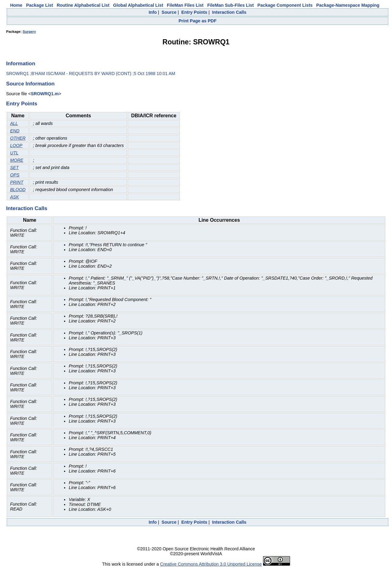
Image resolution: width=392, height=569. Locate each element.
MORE (17, 160)
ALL (14, 123)
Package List (40, 5)
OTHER (18, 138)
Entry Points (194, 12)
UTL (14, 153)
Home (16, 5)
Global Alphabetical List (138, 5)
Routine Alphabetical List (83, 5)
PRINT (17, 182)
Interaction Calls (229, 12)
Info (153, 12)
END (15, 131)
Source (169, 12)
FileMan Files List (185, 5)
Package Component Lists (285, 5)
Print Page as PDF (198, 21)
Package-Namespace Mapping (348, 5)
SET (14, 168)
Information (21, 63)
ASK (15, 197)
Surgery (29, 32)
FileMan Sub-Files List (231, 5)
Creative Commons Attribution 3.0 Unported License (211, 564)
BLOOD (18, 190)
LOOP (16, 145)
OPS (15, 175)
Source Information (30, 84)
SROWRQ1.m (45, 94)
